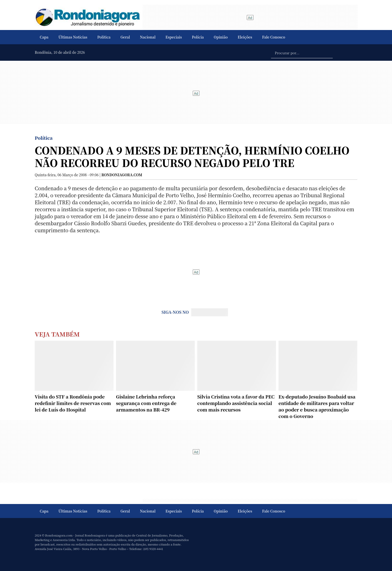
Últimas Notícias (73, 37)
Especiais (174, 37)
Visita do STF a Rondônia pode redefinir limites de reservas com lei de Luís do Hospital (73, 403)
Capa (44, 37)
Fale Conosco (274, 37)
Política (104, 37)
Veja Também (57, 334)
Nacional (148, 37)
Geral (125, 37)
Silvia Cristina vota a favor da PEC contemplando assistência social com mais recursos (236, 403)
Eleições (245, 37)
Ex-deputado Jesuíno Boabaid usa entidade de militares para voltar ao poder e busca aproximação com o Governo (317, 406)
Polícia (198, 37)
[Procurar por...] (302, 52)
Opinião (221, 37)
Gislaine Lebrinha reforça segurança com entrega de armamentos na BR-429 (146, 403)
